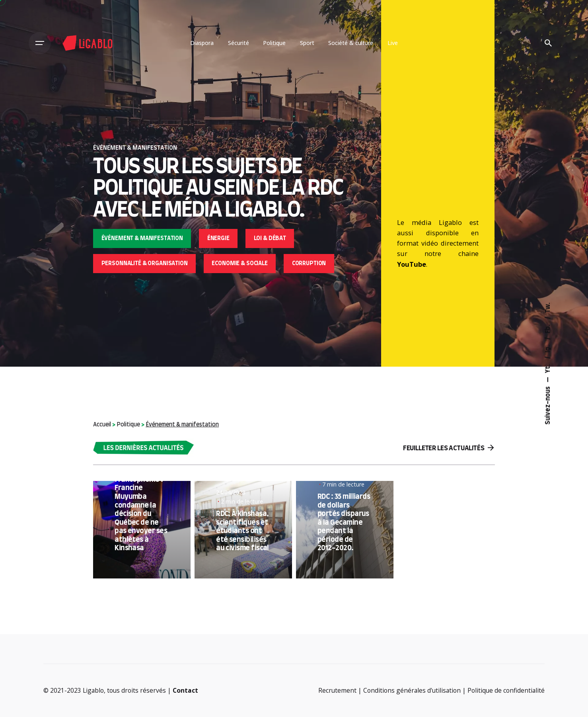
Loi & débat (270, 238)
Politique (128, 425)
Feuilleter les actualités (448, 448)
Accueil (102, 425)
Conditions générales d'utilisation (412, 690)
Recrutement (337, 690)
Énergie (218, 238)
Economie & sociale (239, 264)
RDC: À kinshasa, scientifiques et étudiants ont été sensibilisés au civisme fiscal (242, 531)
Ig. (548, 348)
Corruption (309, 264)
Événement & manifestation (142, 238)
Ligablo (93, 690)
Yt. (548, 368)
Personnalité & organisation (145, 264)
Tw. (548, 307)
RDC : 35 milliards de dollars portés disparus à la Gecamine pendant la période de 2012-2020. (344, 523)
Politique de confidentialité (506, 690)
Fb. (548, 328)
